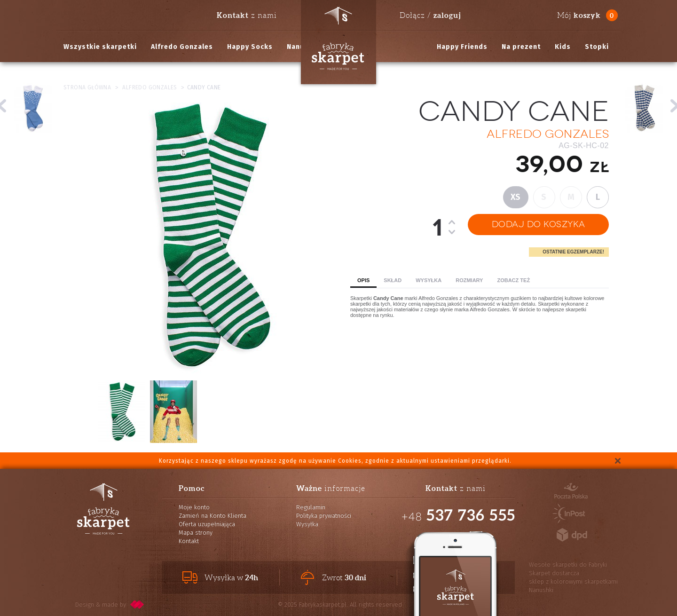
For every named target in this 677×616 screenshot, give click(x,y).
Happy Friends (462, 47)
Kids (563, 47)
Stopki (597, 47)
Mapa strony (196, 533)
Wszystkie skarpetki (100, 47)
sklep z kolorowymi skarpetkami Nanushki (573, 586)
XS (516, 197)
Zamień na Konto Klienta (213, 516)
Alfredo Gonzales (182, 47)
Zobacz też (513, 280)
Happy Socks (250, 47)
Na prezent (521, 47)
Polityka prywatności (324, 516)
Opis (363, 280)
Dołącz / (430, 15)
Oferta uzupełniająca (207, 524)
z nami (247, 15)
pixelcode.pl (137, 604)
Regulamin (311, 507)
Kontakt (189, 541)
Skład (393, 280)
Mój (579, 15)
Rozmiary (469, 280)
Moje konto (194, 507)
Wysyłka (429, 280)
